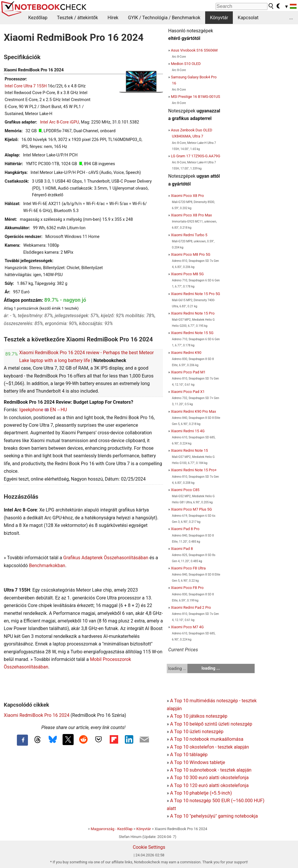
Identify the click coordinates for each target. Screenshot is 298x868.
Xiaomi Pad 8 (182, 549)
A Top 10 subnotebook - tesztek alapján (211, 770)
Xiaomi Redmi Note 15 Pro (193, 313)
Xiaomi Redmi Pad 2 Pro (191, 607)
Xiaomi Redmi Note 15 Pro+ (194, 470)
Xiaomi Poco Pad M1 (188, 372)
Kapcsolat (248, 18)
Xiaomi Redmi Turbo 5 (189, 235)
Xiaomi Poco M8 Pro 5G (191, 254)
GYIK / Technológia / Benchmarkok (164, 18)
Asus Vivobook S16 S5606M (194, 50)
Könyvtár (219, 18)
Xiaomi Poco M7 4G (187, 627)
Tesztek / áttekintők (78, 18)
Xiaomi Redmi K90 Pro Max (193, 411)
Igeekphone (31, 410)
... (291, 18)
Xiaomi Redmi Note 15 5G (192, 333)
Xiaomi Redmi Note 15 (189, 450)
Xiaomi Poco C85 (185, 490)
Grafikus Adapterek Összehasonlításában (106, 558)
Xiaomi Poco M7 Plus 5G (191, 509)
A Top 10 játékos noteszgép (199, 716)
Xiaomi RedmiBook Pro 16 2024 (37, 715)
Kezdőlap (38, 18)
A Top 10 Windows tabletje (197, 762)
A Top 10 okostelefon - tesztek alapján (209, 747)
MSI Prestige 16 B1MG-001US (195, 97)
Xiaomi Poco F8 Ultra (188, 568)
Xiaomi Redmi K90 (186, 353)
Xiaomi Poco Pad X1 (188, 392)
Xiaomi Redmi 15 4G (188, 431)
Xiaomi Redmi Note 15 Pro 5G (195, 294)
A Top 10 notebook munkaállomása (207, 739)
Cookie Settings (149, 847)
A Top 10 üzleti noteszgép (197, 732)
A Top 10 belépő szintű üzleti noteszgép (211, 724)
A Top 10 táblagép (189, 755)
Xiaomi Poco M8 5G (187, 274)
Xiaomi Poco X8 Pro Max (191, 215)
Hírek (113, 18)
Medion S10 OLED (186, 64)
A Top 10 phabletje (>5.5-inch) (201, 793)
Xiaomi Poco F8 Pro (187, 588)
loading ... (177, 668)
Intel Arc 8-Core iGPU (60, 122)
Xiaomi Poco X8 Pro (187, 196)
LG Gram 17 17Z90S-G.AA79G (196, 156)
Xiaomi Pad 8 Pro (185, 529)
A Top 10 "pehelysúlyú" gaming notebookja (214, 816)
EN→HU (58, 410)
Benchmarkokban (47, 566)
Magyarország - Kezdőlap (112, 829)
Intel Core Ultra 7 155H (26, 86)
